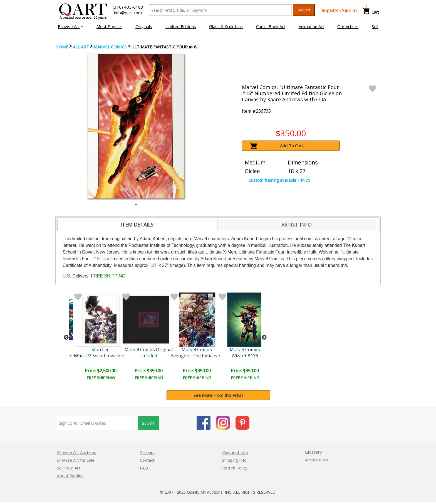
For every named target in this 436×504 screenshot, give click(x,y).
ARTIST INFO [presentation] (297, 225)
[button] (70, 26)
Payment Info (235, 452)
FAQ (144, 468)
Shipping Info (234, 460)
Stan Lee (101, 350)
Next (264, 338)
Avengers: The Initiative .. (197, 356)
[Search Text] (220, 10)
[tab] (137, 225)
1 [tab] (136, 204)
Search (304, 10)
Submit (148, 423)
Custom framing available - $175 (279, 180)
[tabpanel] (136, 126)
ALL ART (81, 47)
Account (147, 452)
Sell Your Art (69, 468)
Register (330, 11)
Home (62, 47)
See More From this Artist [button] (218, 395)
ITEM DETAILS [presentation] (137, 225)
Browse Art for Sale (76, 460)
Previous (66, 338)
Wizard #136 (245, 356)
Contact (147, 460)
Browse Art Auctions (77, 452)
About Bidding (70, 476)
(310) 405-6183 (128, 7)
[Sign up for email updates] (97, 423)
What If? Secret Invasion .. (101, 356)
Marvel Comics (110, 47)
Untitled (149, 356)
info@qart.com (128, 13)
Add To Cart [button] (292, 146)
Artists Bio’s (317, 460)
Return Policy (235, 468)
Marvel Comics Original (149, 350)
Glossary (314, 452)
